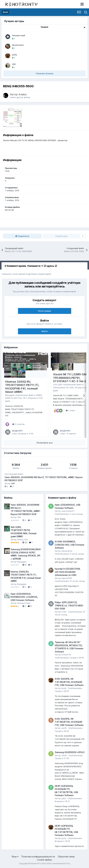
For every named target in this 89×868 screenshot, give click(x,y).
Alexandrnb (67, 551)
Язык (15, 857)
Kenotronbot (18, 45)
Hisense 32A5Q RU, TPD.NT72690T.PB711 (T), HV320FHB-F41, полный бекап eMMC (22, 387)
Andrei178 (66, 655)
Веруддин (10, 395)
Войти (45, 331)
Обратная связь (66, 857)
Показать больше (45, 73)
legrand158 (67, 578)
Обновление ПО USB (63, 387)
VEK (14, 64)
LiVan (15, 434)
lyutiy (14, 55)
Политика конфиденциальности (38, 857)
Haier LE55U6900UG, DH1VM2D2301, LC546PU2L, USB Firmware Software (24, 597)
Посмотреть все (45, 443)
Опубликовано (69, 514)
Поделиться (22, 236)
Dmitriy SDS (23, 539)
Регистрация (44, 311)
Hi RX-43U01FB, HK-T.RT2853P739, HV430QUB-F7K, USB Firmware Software (69, 682)
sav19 (64, 728)
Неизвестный (19, 35)
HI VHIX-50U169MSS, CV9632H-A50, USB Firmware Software (70, 545)
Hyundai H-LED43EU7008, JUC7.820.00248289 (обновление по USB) (68, 572)
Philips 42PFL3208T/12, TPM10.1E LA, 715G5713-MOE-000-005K (69, 606)
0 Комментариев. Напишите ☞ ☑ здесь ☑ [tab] (31, 266)
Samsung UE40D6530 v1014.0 (70, 752)
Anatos (23, 94)
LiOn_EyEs (58, 384)
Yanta (64, 755)
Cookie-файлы (44, 860)
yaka (64, 798)
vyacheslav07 (68, 511)
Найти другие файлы (20, 97)
